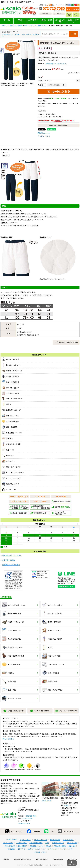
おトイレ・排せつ (8, 850)
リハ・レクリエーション (50, 857)
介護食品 (48, 854)
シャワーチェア (8, 34)
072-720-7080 (31, 824)
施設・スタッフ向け (34, 857)
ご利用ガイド (33, 21)
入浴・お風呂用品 (68, 847)
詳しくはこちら (8, 739)
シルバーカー (26, 34)
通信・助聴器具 (22, 854)
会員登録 (69, 15)
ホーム (7, 20)
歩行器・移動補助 (12, 847)
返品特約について (44, 133)
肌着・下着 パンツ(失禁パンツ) (36, 25)
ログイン (76, 15)
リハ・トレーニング (66, 857)
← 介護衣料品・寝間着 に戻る (66, 342)
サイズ (41, 77)
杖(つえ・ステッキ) (25, 847)
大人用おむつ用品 (21, 850)
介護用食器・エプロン (36, 854)
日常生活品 (11, 857)
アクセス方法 (46, 808)
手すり (47, 850)
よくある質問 (60, 21)
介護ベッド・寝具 (72, 850)
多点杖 (17, 34)
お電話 (66, 813)
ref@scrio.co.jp (24, 831)
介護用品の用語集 (9, 560)
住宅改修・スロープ (58, 850)
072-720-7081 (28, 826)
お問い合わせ (73, 21)
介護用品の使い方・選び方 (12, 556)
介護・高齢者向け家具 (36, 850)
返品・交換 (47, 20)
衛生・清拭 (72, 854)
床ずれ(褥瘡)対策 (10, 854)
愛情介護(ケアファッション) (56, 64)
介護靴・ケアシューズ (41, 847)
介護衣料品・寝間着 (15, 25)
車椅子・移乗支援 (55, 847)
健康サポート (22, 857)
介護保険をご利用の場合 (11, 565)
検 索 (73, 34)
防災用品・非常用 (40, 860)
